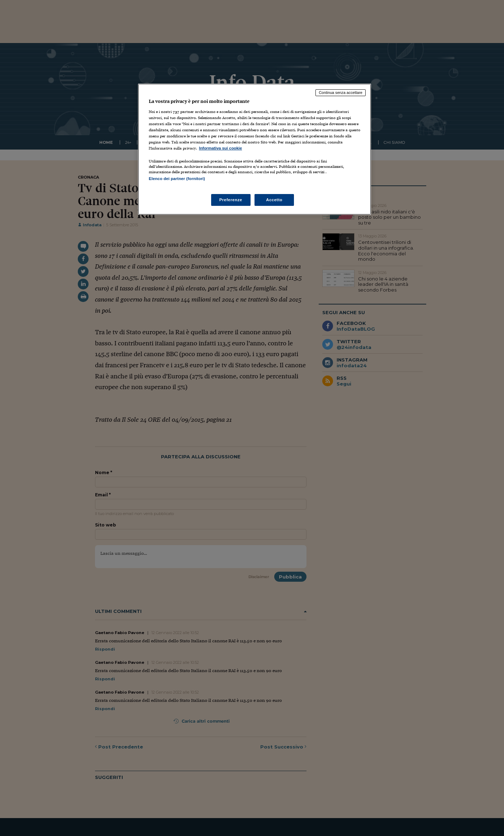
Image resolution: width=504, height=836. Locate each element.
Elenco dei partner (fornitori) (177, 179)
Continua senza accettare (341, 93)
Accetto (274, 200)
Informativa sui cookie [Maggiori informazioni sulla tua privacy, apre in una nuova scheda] (220, 148)
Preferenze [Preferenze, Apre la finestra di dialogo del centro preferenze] (231, 200)
